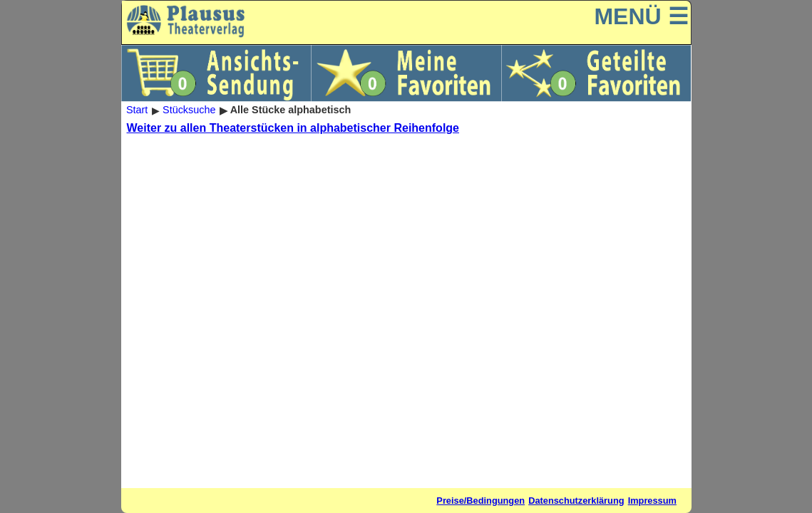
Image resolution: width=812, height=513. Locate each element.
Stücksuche (189, 110)
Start (137, 110)
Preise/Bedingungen (480, 501)
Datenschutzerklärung (576, 501)
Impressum (652, 501)
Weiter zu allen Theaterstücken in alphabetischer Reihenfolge (293, 128)
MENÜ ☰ (641, 16)
